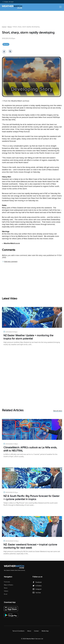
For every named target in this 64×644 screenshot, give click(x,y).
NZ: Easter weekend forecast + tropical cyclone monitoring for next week (30, 546)
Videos (6, 591)
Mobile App (45, 631)
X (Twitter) (37, 586)
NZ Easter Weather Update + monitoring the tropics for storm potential (28, 337)
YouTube (37, 593)
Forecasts (7, 582)
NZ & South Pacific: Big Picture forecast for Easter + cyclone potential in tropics (32, 498)
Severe (6, 44)
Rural (6, 594)
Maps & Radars (9, 585)
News (10, 27)
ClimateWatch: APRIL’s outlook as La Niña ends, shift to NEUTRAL (30, 449)
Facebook (37, 582)
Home (4, 27)
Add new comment (10, 262)
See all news (58, 411)
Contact (36, 631)
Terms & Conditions (18, 631)
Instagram (37, 589)
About (29, 631)
